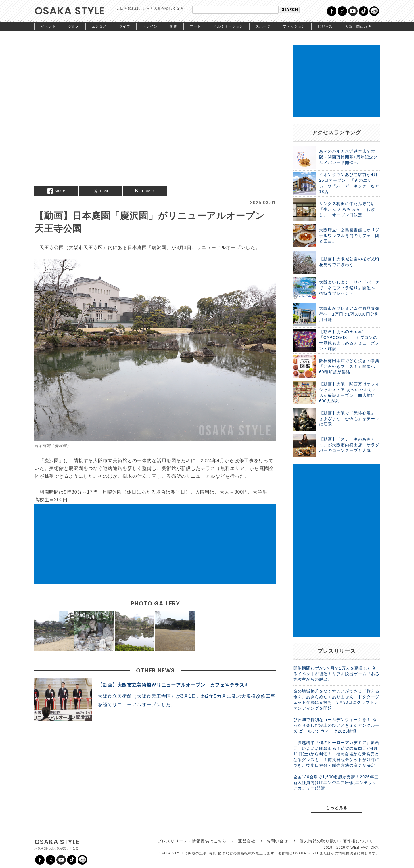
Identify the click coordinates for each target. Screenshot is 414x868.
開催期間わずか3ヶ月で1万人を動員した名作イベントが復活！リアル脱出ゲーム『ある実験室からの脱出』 (336, 674)
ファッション (294, 26)
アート (195, 26)
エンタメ (99, 26)
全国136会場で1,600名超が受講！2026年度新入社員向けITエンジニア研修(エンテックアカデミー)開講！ (336, 782)
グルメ (74, 26)
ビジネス (325, 26)
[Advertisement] (155, 544)
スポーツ (263, 26)
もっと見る (337, 808)
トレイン (150, 26)
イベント (48, 26)
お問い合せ (277, 841)
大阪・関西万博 (358, 26)
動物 (174, 26)
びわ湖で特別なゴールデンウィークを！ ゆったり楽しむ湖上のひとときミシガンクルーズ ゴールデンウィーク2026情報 (336, 725)
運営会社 (247, 841)
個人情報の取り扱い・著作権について (336, 841)
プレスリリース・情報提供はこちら (192, 841)
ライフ (125, 26)
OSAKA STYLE (70, 11)
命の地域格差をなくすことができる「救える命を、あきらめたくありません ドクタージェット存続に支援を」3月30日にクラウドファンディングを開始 (336, 700)
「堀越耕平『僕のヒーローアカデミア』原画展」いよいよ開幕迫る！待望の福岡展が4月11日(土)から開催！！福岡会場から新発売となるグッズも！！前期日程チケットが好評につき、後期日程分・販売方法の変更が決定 (336, 754)
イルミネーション (228, 26)
